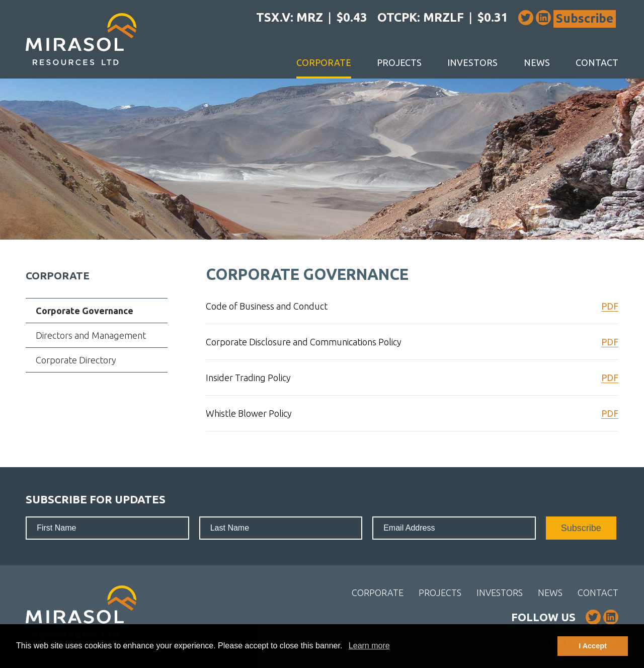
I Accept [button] (592, 646)
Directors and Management (91, 335)
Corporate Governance (85, 311)
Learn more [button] (369, 646)
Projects (399, 62)
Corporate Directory (76, 360)
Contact (597, 62)
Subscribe (585, 18)
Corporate (324, 62)
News (537, 62)
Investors (472, 62)
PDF (610, 306)
